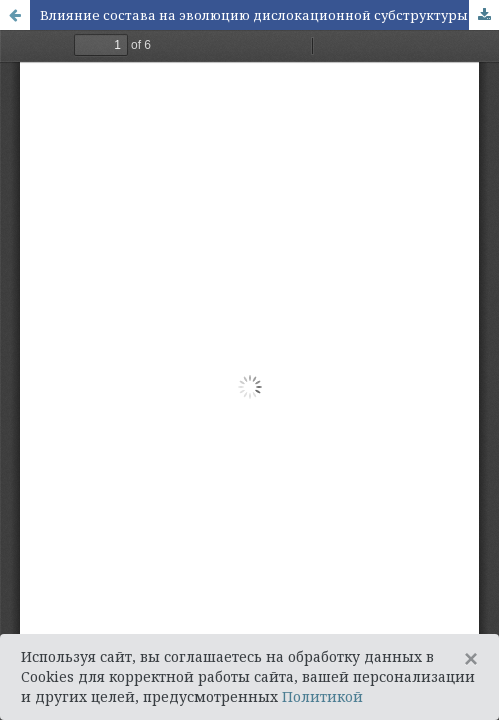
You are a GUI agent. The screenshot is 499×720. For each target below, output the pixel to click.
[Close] (471, 659)
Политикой (322, 696)
